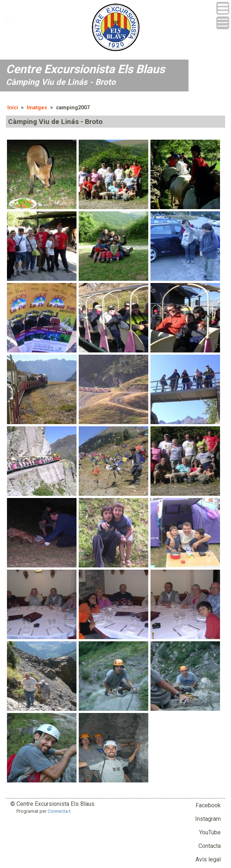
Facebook (208, 805)
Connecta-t (59, 811)
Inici (13, 108)
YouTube (210, 832)
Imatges (37, 108)
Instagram (208, 819)
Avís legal (208, 859)
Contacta (210, 846)
